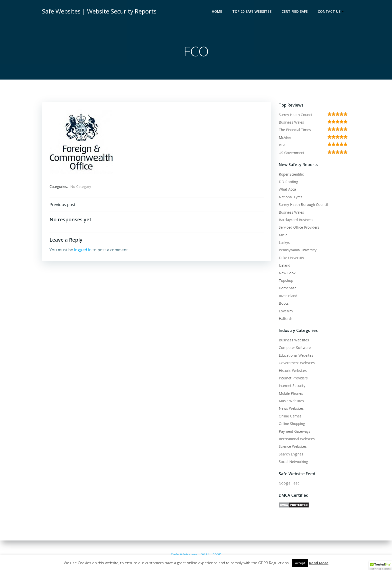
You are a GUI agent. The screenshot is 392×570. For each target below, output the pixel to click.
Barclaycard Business (296, 220)
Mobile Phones (291, 393)
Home (217, 11)
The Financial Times (295, 130)
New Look (287, 273)
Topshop (286, 280)
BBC (282, 145)
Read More (319, 563)
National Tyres (291, 197)
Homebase (288, 288)
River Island (288, 296)
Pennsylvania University (298, 250)
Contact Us (331, 11)
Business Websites (294, 340)
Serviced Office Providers (299, 227)
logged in (83, 250)
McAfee (285, 137)
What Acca (287, 189)
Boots (284, 303)
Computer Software (295, 348)
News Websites (291, 408)
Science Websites (293, 446)
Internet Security (292, 386)
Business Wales (291, 122)
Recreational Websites (297, 439)
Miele (283, 235)
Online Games (290, 416)
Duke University (291, 258)
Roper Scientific (291, 174)
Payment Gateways (294, 431)
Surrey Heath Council (296, 115)
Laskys (284, 242)
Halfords (286, 319)
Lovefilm (286, 311)
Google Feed (289, 483)
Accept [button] (300, 563)
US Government (292, 153)
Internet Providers (293, 378)
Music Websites (291, 401)
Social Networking (293, 462)
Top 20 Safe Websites (252, 11)
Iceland (284, 265)
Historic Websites (293, 371)
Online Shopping (292, 424)
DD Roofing (288, 182)
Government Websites (297, 363)
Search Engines (291, 454)
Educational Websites (296, 355)
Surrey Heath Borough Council (303, 204)
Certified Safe (295, 11)
